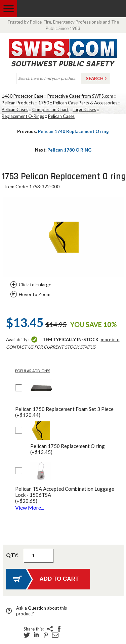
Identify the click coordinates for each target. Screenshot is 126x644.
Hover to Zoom (35, 294)
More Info (110, 340)
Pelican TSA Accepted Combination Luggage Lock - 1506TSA (69, 495)
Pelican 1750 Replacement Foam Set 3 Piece (64, 412)
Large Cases (84, 109)
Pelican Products (18, 103)
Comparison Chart (50, 109)
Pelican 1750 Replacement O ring (68, 449)
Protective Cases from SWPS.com (80, 96)
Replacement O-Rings (23, 116)
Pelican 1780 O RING (63, 150)
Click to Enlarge (35, 284)
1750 (44, 103)
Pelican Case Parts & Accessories (85, 103)
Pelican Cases (15, 109)
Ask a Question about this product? (41, 611)
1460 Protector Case (23, 96)
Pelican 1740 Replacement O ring (63, 131)
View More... (30, 507)
